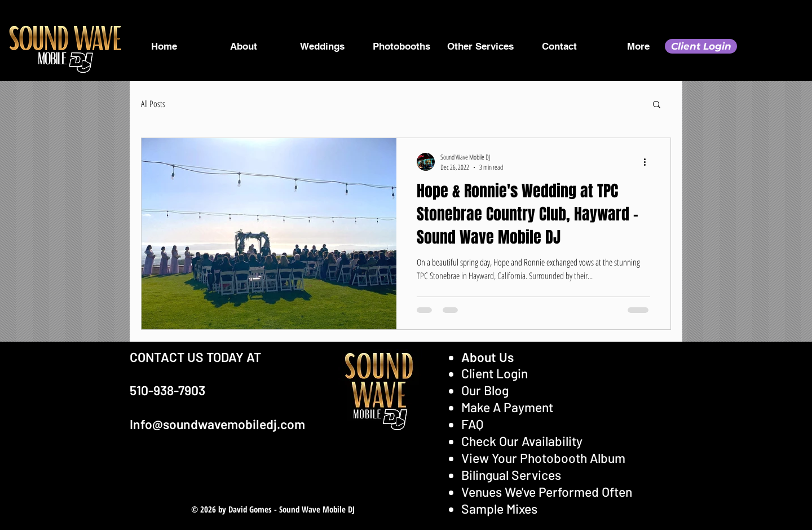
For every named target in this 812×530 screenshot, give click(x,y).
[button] (657, 105)
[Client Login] (701, 46)
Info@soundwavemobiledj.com (217, 424)
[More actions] (648, 162)
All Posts (153, 104)
